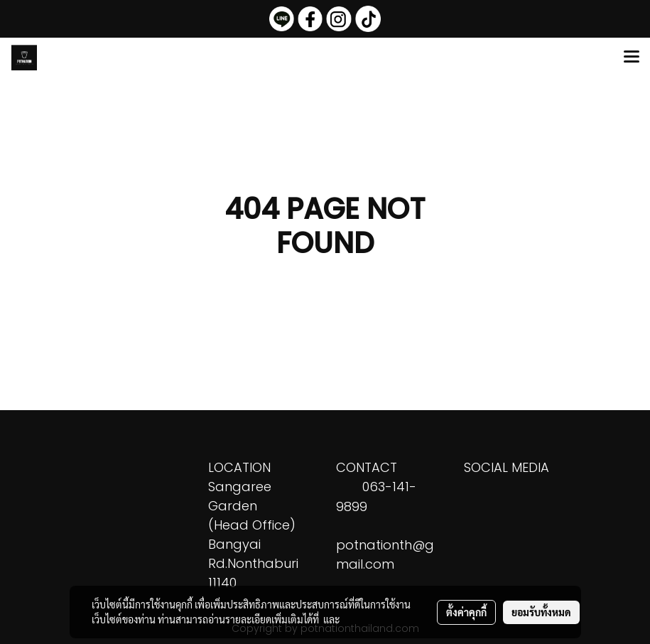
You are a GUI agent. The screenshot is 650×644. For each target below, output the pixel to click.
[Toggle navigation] (632, 58)
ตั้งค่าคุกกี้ (466, 612)
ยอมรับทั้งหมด (541, 612)
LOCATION (239, 467)
